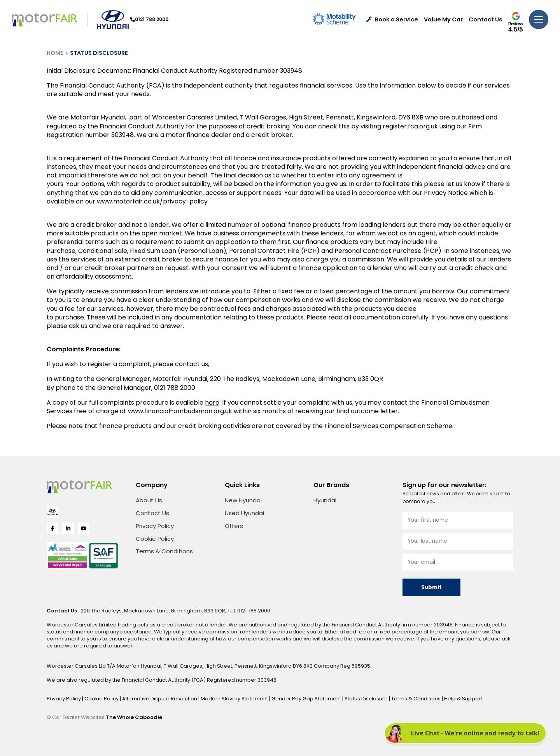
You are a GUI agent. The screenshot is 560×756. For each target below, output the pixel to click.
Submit (431, 587)
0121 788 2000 (151, 19)
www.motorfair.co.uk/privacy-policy (152, 201)
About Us (149, 500)
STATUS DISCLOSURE (99, 53)
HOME (55, 53)
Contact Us (486, 20)
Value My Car (443, 20)
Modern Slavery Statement (235, 699)
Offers (234, 526)
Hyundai (325, 500)
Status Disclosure (367, 699)
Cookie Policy (155, 539)
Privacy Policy (155, 526)
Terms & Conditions (164, 551)
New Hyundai (243, 500)
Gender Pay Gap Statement (307, 699)
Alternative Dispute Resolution (160, 699)
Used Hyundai (244, 513)
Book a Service (392, 20)
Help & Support (463, 699)
